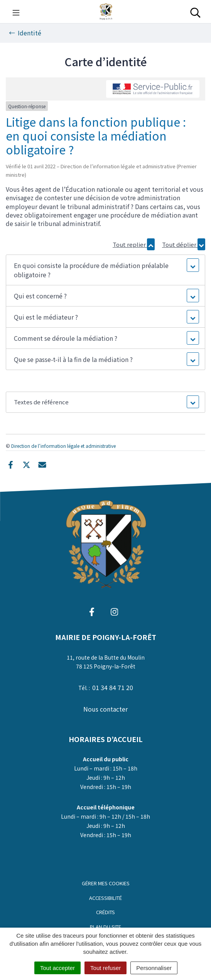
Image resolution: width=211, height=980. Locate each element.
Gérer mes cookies (106, 883)
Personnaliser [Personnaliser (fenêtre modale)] (154, 968)
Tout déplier (184, 244)
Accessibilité (106, 898)
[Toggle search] (195, 12)
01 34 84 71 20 (113, 687)
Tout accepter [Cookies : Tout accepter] (57, 968)
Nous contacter (106, 709)
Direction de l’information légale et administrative (63, 446)
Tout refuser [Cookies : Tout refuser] (106, 968)
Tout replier (134, 244)
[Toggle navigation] (16, 12)
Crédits (106, 912)
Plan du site (106, 927)
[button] (106, 270)
